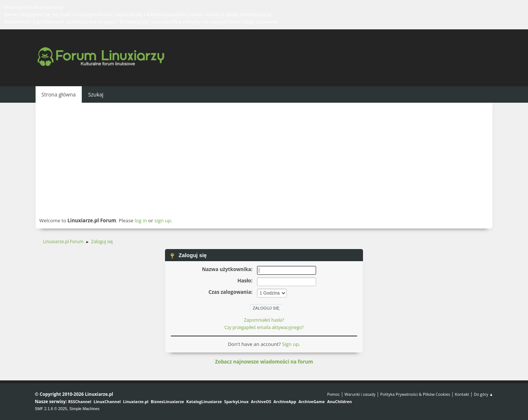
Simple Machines (84, 409)
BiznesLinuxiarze (167, 401)
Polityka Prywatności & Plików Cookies (415, 394)
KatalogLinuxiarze (204, 401)
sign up (163, 220)
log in (141, 220)
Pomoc (333, 394)
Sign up (290, 344)
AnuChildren (339, 401)
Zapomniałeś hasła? (264, 320)
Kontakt (462, 394)
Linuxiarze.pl (136, 401)
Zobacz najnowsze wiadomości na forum (264, 362)
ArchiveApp (285, 401)
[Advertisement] (264, 160)
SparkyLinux (236, 401)
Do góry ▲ (483, 394)
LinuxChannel (107, 401)
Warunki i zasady (360, 394)
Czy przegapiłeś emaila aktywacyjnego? (264, 327)
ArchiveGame (312, 401)
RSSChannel (80, 401)
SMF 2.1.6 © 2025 (51, 409)
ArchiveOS (261, 401)
